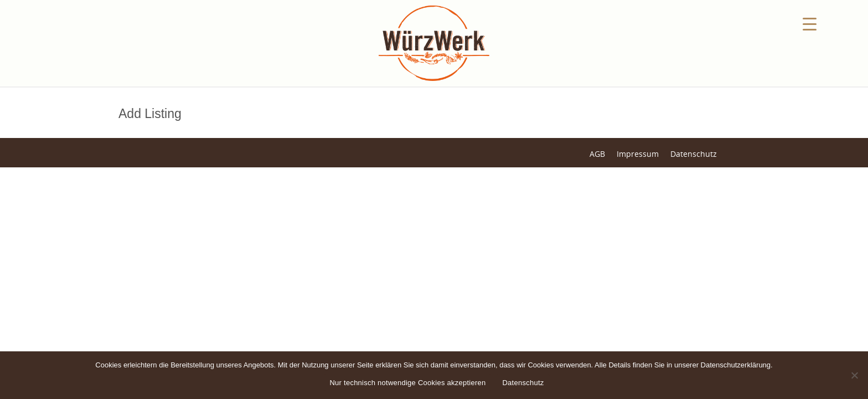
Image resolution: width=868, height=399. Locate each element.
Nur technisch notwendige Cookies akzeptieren (407, 383)
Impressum (638, 154)
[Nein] (854, 375)
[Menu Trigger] (810, 24)
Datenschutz (694, 154)
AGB (597, 154)
